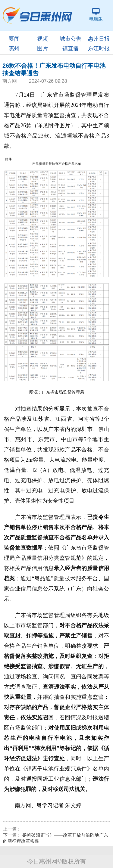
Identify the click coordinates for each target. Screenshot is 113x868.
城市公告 (71, 39)
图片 (42, 48)
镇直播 (71, 48)
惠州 (14, 48)
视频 (42, 39)
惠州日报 (99, 39)
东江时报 (99, 48)
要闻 (14, 39)
